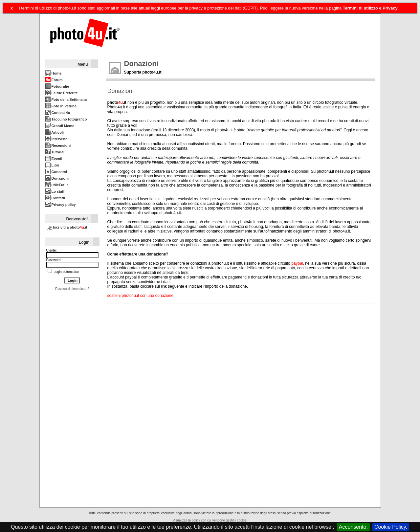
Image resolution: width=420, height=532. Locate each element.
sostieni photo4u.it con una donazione (141, 296)
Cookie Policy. (391, 527)
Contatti (55, 198)
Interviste (56, 139)
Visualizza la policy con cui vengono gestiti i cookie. (210, 520)
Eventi (54, 159)
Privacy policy (61, 205)
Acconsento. (353, 527)
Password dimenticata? (72, 289)
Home (54, 73)
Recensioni (58, 145)
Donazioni (57, 178)
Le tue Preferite (62, 93)
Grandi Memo (60, 126)
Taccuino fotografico (66, 119)
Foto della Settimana (66, 100)
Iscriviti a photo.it (67, 227)
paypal (297, 263)
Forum (54, 80)
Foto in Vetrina (61, 106)
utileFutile (57, 185)
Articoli (55, 132)
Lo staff (55, 191)
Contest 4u (58, 113)
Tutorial (55, 152)
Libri (52, 165)
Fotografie (57, 86)
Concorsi (56, 172)
